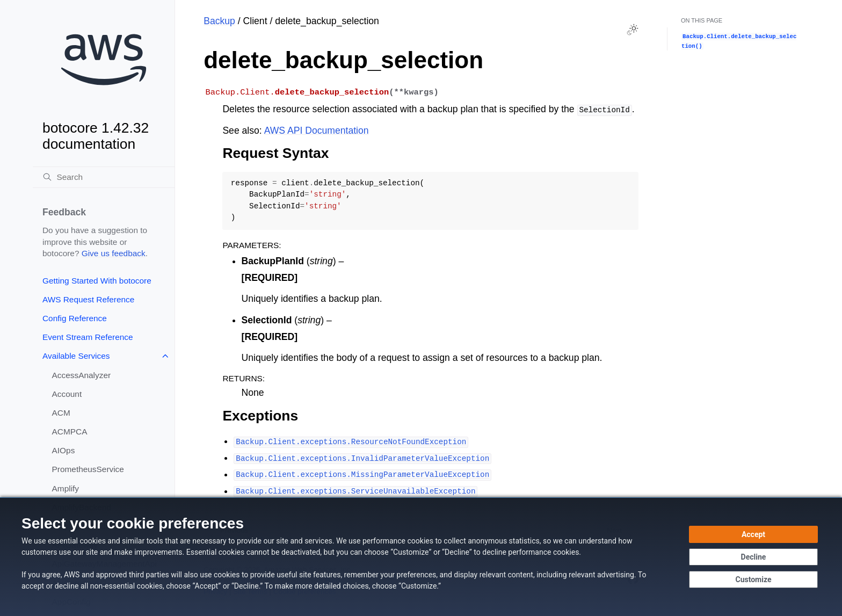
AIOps (64, 450)
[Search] (104, 177)
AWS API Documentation (317, 131)
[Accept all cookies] (753, 534)
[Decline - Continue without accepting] (753, 557)
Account (67, 394)
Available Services (76, 356)
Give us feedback (114, 253)
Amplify (66, 488)
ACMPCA (70, 432)
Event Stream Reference (88, 337)
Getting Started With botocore (97, 281)
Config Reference (75, 318)
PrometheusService (88, 469)
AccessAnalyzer (82, 375)
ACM (61, 413)
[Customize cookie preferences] (753, 579)
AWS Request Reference (88, 299)
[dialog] (421, 557)
